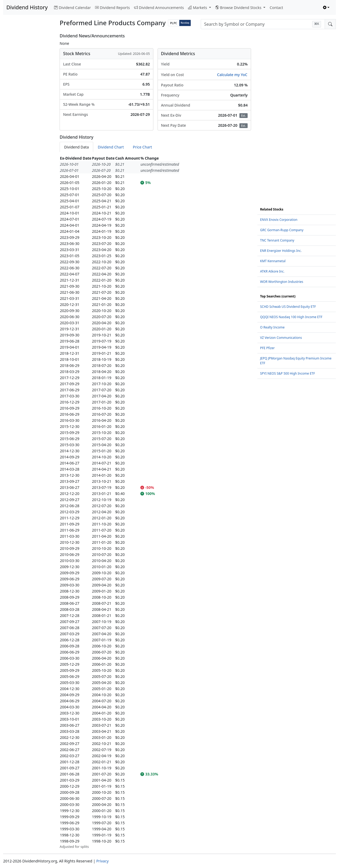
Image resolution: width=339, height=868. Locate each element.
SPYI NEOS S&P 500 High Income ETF (287, 373)
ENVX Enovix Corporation (279, 220)
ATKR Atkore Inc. (272, 271)
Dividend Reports (112, 8)
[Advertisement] (28, 113)
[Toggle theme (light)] (326, 8)
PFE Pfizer (267, 348)
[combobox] (263, 24)
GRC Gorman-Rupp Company (282, 230)
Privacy (102, 861)
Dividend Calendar (72, 8)
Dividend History (27, 7)
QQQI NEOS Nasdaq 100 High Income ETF (291, 317)
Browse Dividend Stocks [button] (239, 8)
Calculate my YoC (232, 75)
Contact (276, 8)
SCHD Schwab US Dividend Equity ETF (288, 307)
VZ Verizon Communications (281, 338)
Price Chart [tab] (142, 147)
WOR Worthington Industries (282, 282)
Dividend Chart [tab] (111, 147)
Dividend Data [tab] (76, 147)
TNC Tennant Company (277, 240)
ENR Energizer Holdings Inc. (281, 251)
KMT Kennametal (273, 261)
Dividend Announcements (159, 8)
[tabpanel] (155, 502)
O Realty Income (272, 327)
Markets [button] (198, 8)
